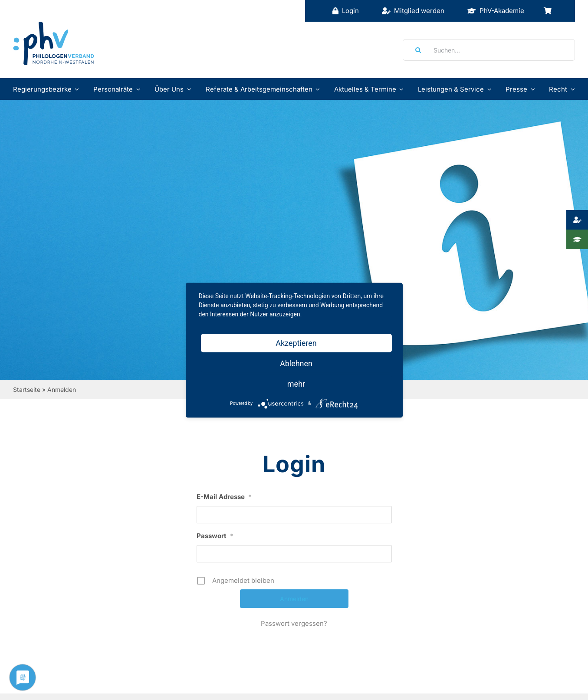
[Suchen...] (489, 50)
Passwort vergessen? (294, 623)
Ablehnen (296, 363)
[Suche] (415, 50)
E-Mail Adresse (224, 497)
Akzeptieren (296, 343)
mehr (296, 383)
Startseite (27, 389)
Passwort (215, 536)
